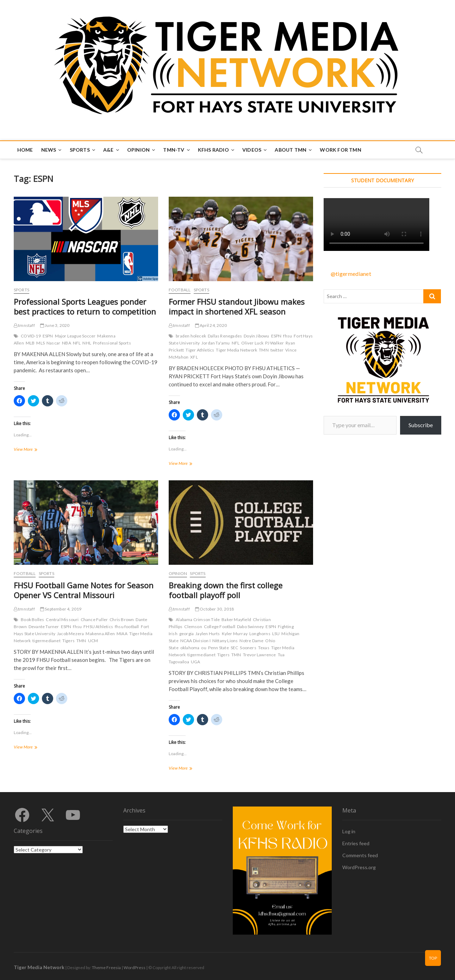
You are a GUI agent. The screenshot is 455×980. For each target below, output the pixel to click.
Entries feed (356, 843)
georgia (186, 634)
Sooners (248, 648)
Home (25, 150)
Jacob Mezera (70, 634)
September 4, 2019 (61, 609)
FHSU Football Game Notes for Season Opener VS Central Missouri (84, 590)
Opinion (138, 150)
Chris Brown (122, 619)
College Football (220, 627)
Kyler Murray (235, 634)
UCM (93, 641)
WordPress (135, 968)
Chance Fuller (94, 619)
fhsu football (127, 627)
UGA (196, 662)
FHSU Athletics (98, 627)
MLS (40, 343)
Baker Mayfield (236, 619)
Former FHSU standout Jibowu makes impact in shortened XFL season (237, 306)
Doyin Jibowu (256, 336)
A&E (108, 150)
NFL (77, 343)
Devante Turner (44, 627)
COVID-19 (31, 336)
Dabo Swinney (250, 627)
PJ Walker (275, 343)
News (49, 150)
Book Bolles (32, 619)
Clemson (193, 627)
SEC (235, 648)
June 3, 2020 (55, 325)
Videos (252, 150)
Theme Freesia (106, 968)
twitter (277, 350)
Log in (349, 831)
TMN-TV (174, 150)
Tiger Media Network (236, 350)
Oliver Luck (252, 343)
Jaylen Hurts (208, 634)
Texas (264, 648)
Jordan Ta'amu (216, 343)
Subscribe (421, 425)
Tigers (68, 641)
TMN (264, 350)
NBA (67, 343)
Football (180, 290)
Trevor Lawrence (260, 655)
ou (204, 648)
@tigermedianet (351, 274)
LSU (276, 634)
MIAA (122, 634)
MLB (30, 343)
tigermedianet (46, 641)
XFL (194, 357)
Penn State (219, 648)
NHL (87, 343)
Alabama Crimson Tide (198, 619)
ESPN (48, 336)
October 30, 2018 (215, 609)
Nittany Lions (225, 641)
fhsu (288, 336)
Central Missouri (62, 619)
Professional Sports (112, 343)
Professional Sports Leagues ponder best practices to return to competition (85, 306)
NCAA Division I (195, 641)
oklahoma (190, 648)
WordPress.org (359, 867)
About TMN (291, 150)
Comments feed (360, 855)
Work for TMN (340, 150)
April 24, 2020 (211, 325)
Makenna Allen (100, 634)
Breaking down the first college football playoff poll (226, 590)
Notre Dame (251, 641)
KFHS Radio (213, 150)
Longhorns (260, 634)
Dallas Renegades (225, 336)
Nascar (53, 343)
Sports (80, 150)
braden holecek (191, 336)
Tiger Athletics (200, 350)
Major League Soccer (75, 336)
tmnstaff (24, 325)
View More (34, 450)
